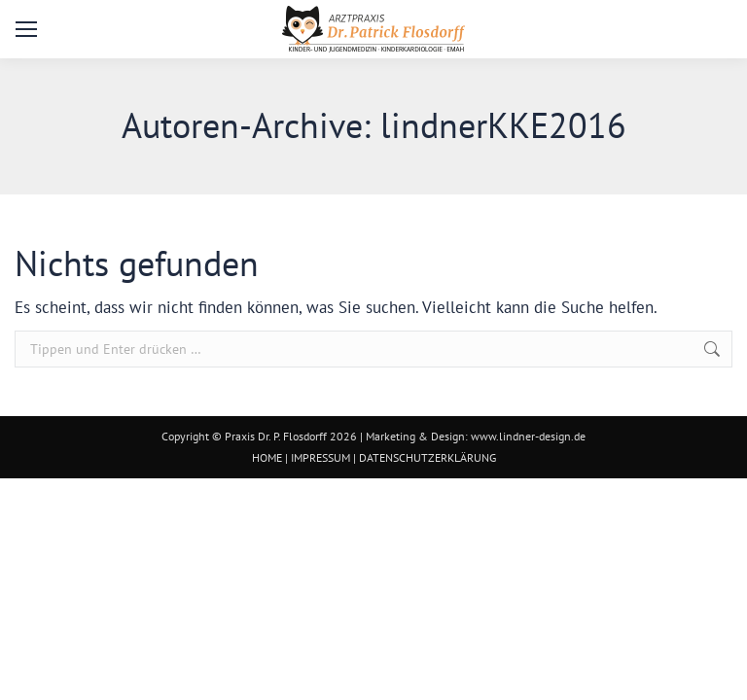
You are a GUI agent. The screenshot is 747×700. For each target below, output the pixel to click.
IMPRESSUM (320, 457)
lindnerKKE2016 (503, 125)
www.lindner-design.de (528, 436)
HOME (267, 457)
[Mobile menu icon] (26, 29)
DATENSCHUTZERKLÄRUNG (427, 457)
